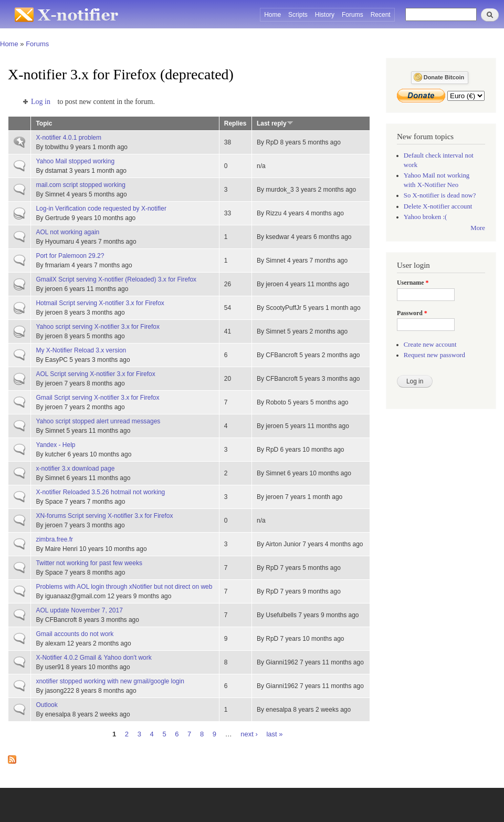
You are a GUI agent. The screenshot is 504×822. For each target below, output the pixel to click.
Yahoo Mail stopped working (75, 161)
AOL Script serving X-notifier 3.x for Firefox (95, 374)
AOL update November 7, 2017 (79, 610)
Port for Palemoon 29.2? (70, 256)
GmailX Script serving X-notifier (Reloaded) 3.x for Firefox (116, 279)
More (478, 228)
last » (274, 733)
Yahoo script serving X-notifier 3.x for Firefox (98, 327)
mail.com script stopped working (81, 185)
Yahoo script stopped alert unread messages (98, 421)
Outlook (46, 705)
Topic (44, 123)
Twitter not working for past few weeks (89, 563)
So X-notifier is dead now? (440, 195)
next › (249, 733)
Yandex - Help (55, 445)
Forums (353, 15)
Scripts (298, 15)
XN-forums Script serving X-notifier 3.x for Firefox (104, 516)
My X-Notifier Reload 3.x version (81, 350)
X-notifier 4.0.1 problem (69, 138)
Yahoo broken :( (425, 217)
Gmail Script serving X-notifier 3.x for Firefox (97, 398)
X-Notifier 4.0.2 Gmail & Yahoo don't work (93, 658)
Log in (41, 102)
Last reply (275, 123)
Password (412, 313)
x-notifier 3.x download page (75, 469)
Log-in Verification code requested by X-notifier (101, 209)
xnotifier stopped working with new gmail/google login (110, 681)
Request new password (434, 355)
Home (272, 15)
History (325, 15)
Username (413, 283)
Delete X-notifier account (438, 206)
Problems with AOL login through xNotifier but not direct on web (124, 587)
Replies (235, 123)
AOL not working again (67, 232)
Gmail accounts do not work (75, 634)
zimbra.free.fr (54, 539)
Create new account (430, 345)
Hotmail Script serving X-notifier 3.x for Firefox (100, 303)
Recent (381, 15)
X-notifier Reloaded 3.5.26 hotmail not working (100, 492)
